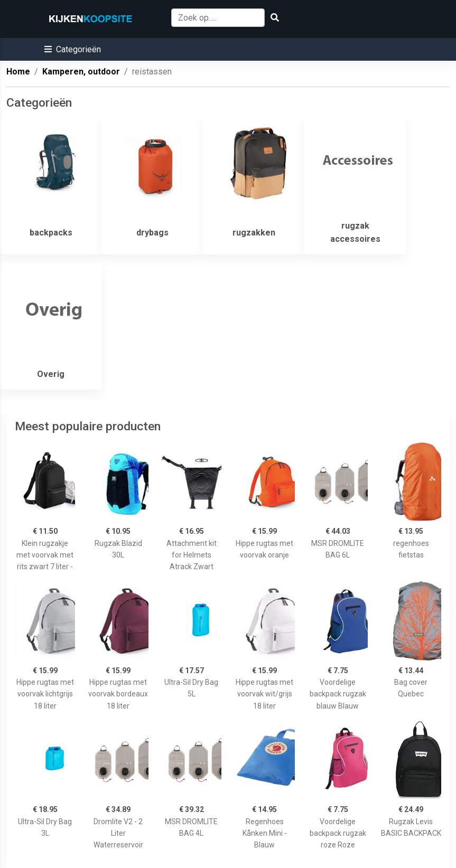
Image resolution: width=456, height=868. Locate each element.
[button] (73, 49)
